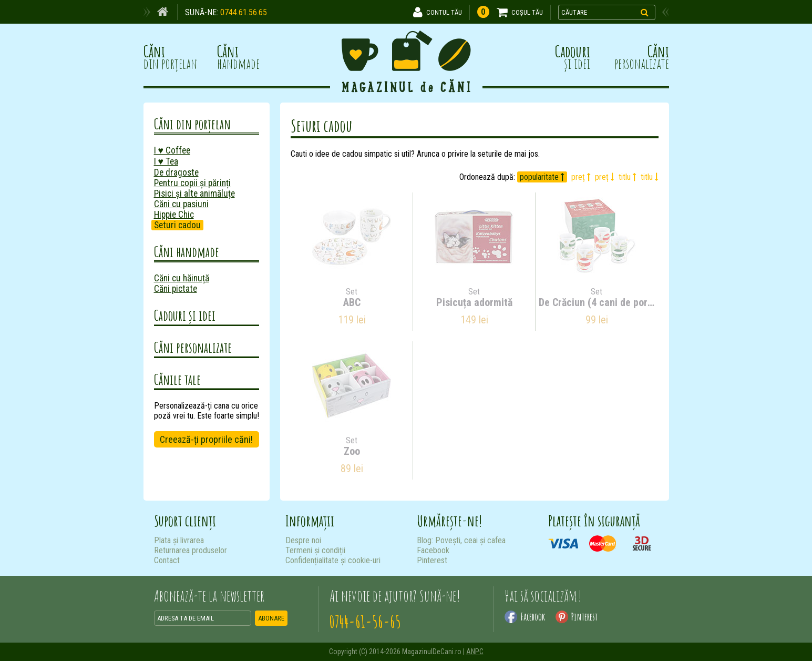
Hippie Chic (174, 215)
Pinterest (432, 560)
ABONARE (271, 618)
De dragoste (176, 172)
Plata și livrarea (179, 540)
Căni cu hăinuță (182, 278)
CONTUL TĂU (444, 12)
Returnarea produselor (191, 550)
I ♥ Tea (166, 161)
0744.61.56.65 (244, 12)
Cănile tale (177, 379)
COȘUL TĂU (527, 12)
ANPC (475, 652)
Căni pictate (176, 289)
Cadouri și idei (185, 315)
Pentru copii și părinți (192, 183)
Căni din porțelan (192, 124)
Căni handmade (187, 252)
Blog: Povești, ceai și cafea (461, 540)
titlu (628, 177)
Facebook (433, 550)
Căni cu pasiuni (181, 204)
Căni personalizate (193, 347)
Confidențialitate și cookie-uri (333, 560)
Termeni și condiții (315, 550)
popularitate (542, 177)
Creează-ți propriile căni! (206, 439)
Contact (167, 560)
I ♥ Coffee (172, 150)
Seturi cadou (177, 225)
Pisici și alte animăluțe (194, 194)
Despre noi (303, 540)
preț (581, 177)
